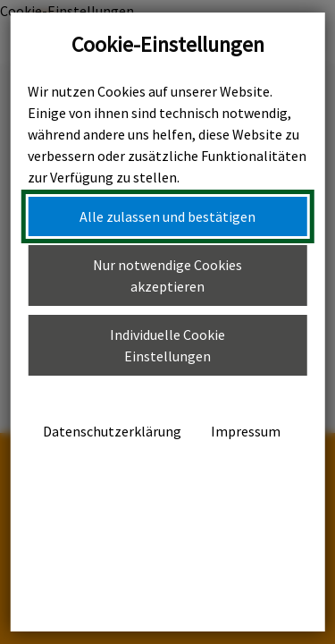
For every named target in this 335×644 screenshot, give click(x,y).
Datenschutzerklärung (112, 431)
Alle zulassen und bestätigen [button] (167, 216)
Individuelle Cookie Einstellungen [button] (167, 345)
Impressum (246, 431)
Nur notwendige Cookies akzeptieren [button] (167, 275)
